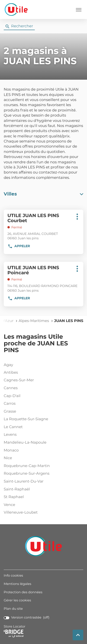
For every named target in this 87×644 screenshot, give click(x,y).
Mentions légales (18, 584)
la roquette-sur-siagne (43, 419)
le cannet (43, 427)
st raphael (43, 497)
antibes (43, 373)
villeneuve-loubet (43, 513)
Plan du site (13, 609)
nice (43, 458)
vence (43, 505)
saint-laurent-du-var (43, 482)
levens (43, 435)
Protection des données (23, 592)
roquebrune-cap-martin (43, 466)
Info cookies (13, 576)
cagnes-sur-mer (43, 380)
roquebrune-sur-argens (43, 474)
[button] (79, 9)
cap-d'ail (43, 396)
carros (43, 404)
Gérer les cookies (17, 600)
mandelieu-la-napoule (43, 443)
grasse (43, 412)
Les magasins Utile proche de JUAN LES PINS (36, 344)
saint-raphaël (43, 489)
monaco (43, 451)
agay (43, 365)
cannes (43, 388)
